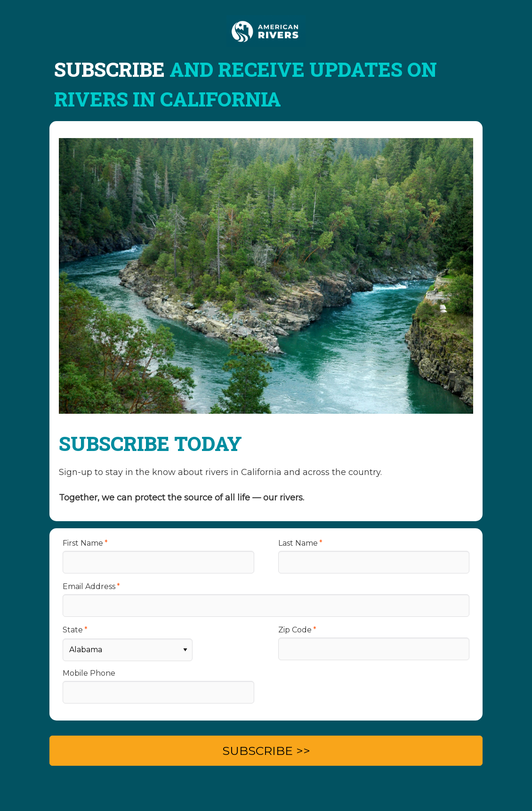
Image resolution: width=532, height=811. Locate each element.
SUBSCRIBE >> (266, 751)
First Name (83, 543)
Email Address (89, 586)
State (73, 630)
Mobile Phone (89, 673)
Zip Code (295, 630)
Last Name (298, 543)
